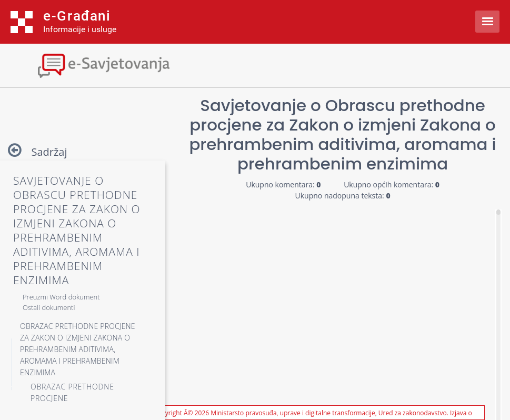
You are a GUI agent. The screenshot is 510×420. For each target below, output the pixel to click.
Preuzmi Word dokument (61, 297)
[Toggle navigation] (92, 64)
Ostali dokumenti (49, 307)
